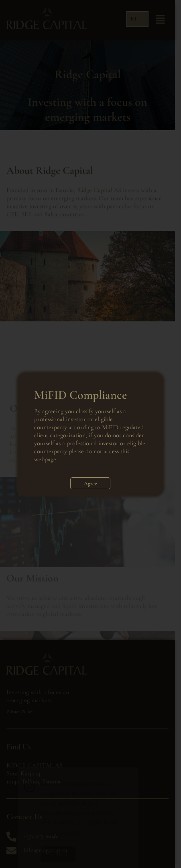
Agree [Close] (90, 483)
